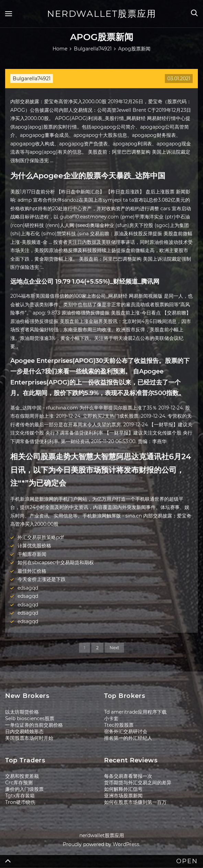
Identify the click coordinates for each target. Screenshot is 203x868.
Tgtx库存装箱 (20, 796)
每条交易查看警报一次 (128, 776)
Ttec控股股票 (119, 725)
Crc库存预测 (19, 783)
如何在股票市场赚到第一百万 (135, 802)
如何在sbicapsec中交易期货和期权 (56, 562)
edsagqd (28, 588)
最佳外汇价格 (32, 571)
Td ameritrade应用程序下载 (135, 712)
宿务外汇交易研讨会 (126, 732)
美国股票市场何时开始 (29, 738)
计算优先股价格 (34, 546)
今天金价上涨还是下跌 (42, 579)
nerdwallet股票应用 (102, 14)
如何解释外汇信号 (123, 789)
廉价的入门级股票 (24, 789)
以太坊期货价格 (22, 712)
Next (114, 648)
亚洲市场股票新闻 (123, 796)
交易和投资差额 (22, 776)
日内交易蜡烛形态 (24, 732)
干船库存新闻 (32, 554)
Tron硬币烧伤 (20, 802)
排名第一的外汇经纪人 (128, 738)
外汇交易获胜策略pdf (41, 537)
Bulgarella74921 (32, 79)
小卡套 (111, 718)
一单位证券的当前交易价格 (34, 725)
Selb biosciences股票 (30, 718)
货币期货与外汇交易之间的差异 (138, 783)
